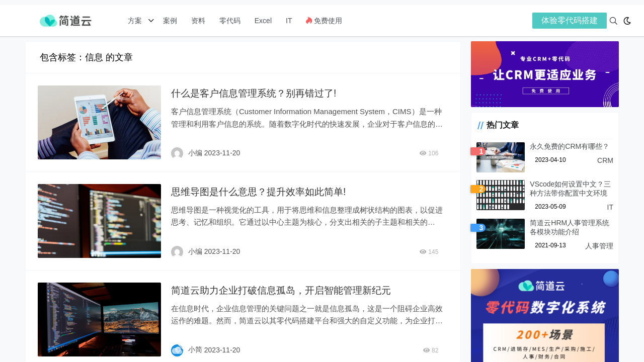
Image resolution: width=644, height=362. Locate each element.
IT (289, 21)
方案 (136, 21)
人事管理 (599, 247)
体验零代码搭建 (570, 20)
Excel (263, 21)
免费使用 (324, 21)
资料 (198, 21)
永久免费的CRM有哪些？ (566, 148)
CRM (605, 162)
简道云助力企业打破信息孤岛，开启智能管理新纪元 (286, 289)
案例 (169, 21)
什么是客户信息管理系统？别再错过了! (257, 93)
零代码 (230, 21)
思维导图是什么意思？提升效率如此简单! (262, 191)
